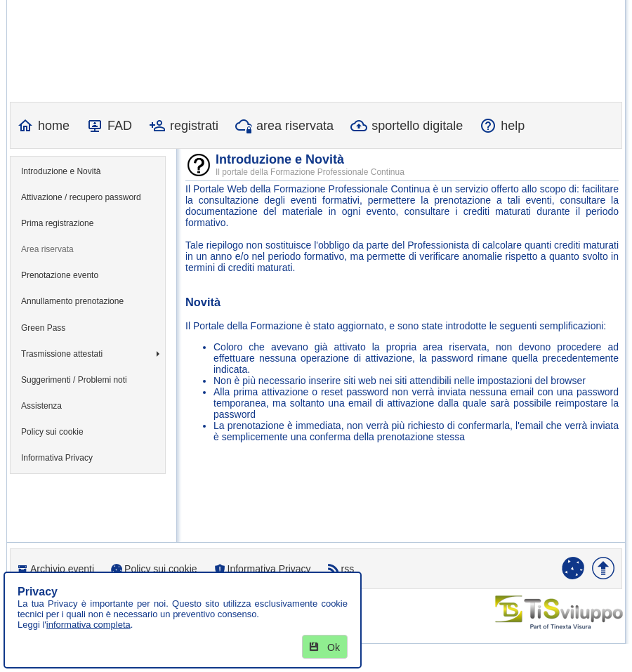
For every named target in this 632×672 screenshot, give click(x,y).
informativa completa (88, 625)
